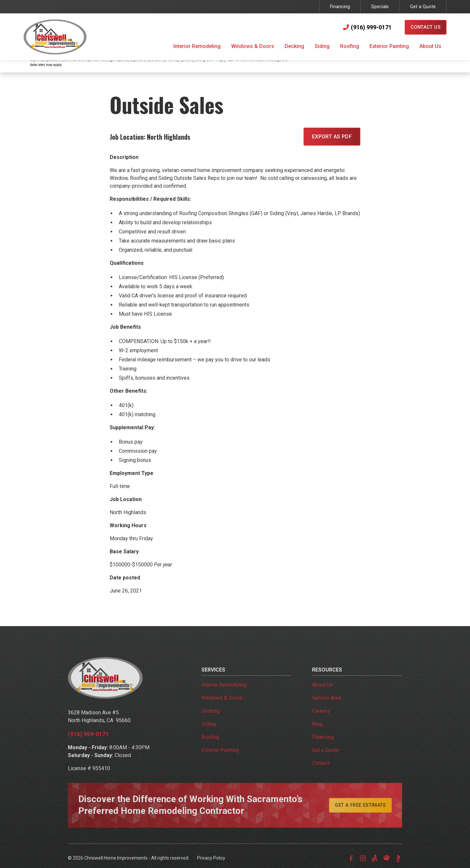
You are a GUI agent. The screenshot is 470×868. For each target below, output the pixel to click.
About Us (322, 694)
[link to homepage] (55, 37)
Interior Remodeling (224, 694)
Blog (317, 733)
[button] (197, 47)
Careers (321, 720)
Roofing (210, 746)
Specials (380, 7)
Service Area (327, 707)
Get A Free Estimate (360, 814)
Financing (340, 7)
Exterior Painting (220, 759)
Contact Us (426, 27)
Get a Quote (423, 7)
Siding (209, 733)
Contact (321, 772)
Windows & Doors (222, 707)
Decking (211, 720)
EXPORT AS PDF (332, 137)
